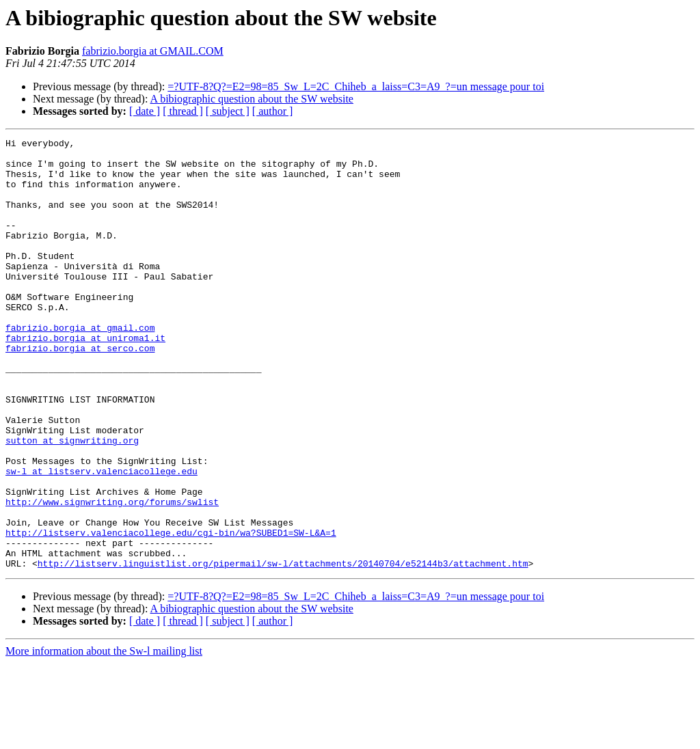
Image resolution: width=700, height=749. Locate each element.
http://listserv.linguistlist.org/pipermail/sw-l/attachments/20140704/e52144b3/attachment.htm (283, 649)
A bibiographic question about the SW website (252, 99)
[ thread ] (183, 111)
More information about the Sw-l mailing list (104, 737)
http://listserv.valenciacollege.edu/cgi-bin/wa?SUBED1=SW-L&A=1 (171, 612)
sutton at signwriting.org (72, 502)
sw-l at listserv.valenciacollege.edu (102, 539)
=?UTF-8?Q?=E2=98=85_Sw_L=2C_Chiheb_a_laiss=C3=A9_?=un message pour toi (356, 86)
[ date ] (145, 111)
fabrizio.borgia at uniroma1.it (85, 379)
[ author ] (273, 111)
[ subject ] (228, 111)
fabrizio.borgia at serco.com (80, 391)
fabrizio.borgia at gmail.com (80, 366)
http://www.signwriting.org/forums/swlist (112, 575)
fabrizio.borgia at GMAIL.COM (153, 51)
